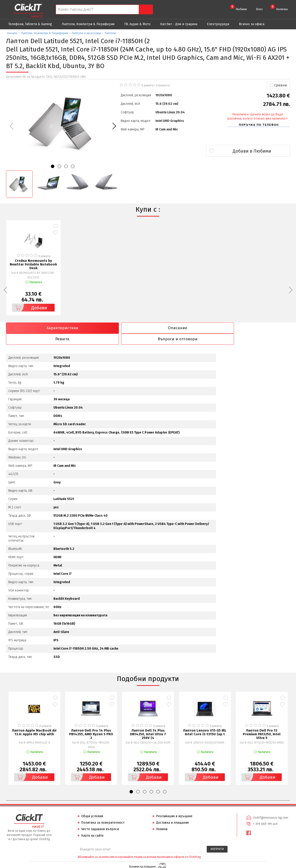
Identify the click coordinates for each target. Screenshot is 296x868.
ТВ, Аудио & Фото (137, 24)
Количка (279, 8)
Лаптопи (110, 33)
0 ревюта (148, 85)
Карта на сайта (92, 825)
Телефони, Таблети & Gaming (30, 24)
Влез (259, 9)
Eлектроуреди (218, 24)
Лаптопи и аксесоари (86, 33)
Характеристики (40, 328)
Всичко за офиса (252, 24)
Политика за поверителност (103, 812)
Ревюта (184, 328)
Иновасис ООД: (124, 864)
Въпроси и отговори (255, 328)
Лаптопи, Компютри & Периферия (88, 24)
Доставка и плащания (172, 812)
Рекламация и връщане (174, 805)
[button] (114, 126)
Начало (12, 33)
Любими (238, 8)
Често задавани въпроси (100, 818)
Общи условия (92, 805)
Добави (30, 308)
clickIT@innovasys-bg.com (270, 806)
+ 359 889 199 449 (265, 812)
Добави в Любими (263, 151)
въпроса (163, 85)
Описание (112, 328)
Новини (162, 818)
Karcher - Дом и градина (179, 24)
